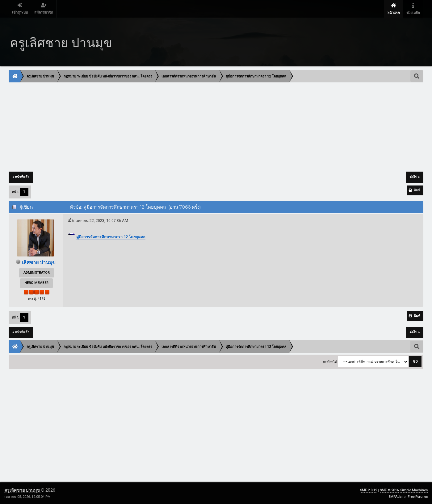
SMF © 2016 (389, 490)
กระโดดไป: (330, 361)
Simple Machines (414, 490)
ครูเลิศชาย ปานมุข (23, 490)
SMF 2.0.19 (369, 490)
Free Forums (418, 496)
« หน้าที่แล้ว (21, 177)
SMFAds (395, 496)
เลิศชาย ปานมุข (39, 262)
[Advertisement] (194, 127)
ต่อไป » (415, 177)
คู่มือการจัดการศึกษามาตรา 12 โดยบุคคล (111, 237)
